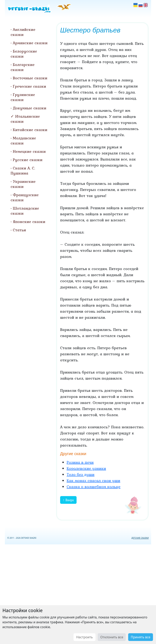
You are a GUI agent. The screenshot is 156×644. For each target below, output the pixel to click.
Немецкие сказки (29, 151)
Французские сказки (25, 197)
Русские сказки (28, 160)
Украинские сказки (23, 184)
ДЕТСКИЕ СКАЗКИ (140, 538)
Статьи (19, 230)
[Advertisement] (78, 593)
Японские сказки (29, 222)
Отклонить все (112, 637)
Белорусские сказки (24, 54)
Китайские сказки (30, 130)
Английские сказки (23, 32)
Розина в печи (80, 462)
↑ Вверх (68, 500)
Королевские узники (86, 468)
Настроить (84, 637)
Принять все (141, 637)
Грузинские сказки (23, 97)
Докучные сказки (30, 108)
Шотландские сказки (25, 211)
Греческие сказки (29, 86)
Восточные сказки (30, 78)
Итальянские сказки (25, 119)
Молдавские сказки (23, 141)
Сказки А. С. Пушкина (23, 171)
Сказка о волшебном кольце (94, 487)
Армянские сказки (30, 43)
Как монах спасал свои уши (93, 480)
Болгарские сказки (23, 67)
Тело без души (81, 474)
